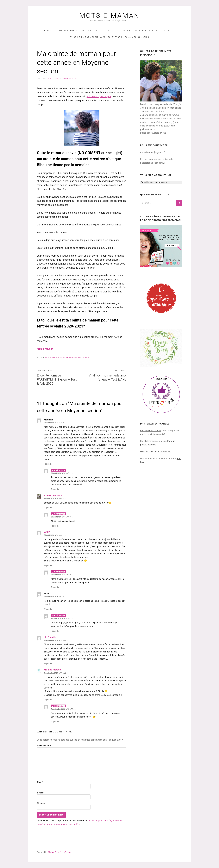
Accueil (49, 30)
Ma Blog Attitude (52, 670)
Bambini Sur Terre (53, 495)
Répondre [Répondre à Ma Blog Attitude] (48, 700)
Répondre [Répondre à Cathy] (48, 566)
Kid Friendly (50, 637)
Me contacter (68, 30)
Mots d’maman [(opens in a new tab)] (45, 349)
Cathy (47, 532)
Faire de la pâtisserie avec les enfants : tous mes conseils (109, 37)
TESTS (112, 30)
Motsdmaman (69, 79)
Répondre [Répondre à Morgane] (48, 464)
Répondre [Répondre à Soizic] (48, 609)
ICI (164, 163)
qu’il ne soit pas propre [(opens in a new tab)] (98, 96)
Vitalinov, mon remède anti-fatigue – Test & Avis (105, 375)
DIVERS (167, 30)
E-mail (41, 793)
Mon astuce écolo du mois (140, 30)
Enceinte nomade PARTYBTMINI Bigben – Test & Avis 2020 (58, 377)
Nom (40, 782)
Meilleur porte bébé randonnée (155, 452)
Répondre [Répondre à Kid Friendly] (48, 664)
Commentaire (44, 746)
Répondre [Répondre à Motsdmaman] (55, 489)
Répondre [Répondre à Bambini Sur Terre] (48, 508)
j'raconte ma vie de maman (59, 358)
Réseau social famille (151, 431)
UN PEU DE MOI (91, 30)
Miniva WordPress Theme (60, 852)
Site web (41, 803)
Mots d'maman (109, 16)
